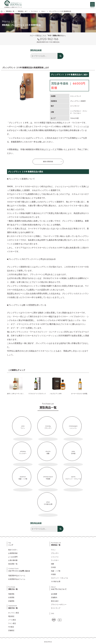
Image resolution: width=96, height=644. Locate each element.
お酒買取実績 (13, 553)
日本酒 (53, 567)
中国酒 (53, 574)
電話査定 (11, 616)
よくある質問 (13, 557)
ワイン (53, 550)
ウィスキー (55, 560)
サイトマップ (56, 608)
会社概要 (54, 594)
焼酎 (53, 564)
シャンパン (55, 557)
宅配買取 (11, 594)
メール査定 (12, 620)
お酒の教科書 (13, 560)
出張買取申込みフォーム (17, 579)
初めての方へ (13, 550)
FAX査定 (11, 627)
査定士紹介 (55, 601)
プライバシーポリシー (59, 604)
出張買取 (11, 597)
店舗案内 (54, 597)
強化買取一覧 (13, 564)
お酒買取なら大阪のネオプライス (13, 8)
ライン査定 (12, 623)
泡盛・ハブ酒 (56, 571)
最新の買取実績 (48, 162)
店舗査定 (11, 630)
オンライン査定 (14, 613)
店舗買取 (11, 601)
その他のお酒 (56, 581)
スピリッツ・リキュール (59, 578)
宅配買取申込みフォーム (17, 576)
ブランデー (55, 553)
